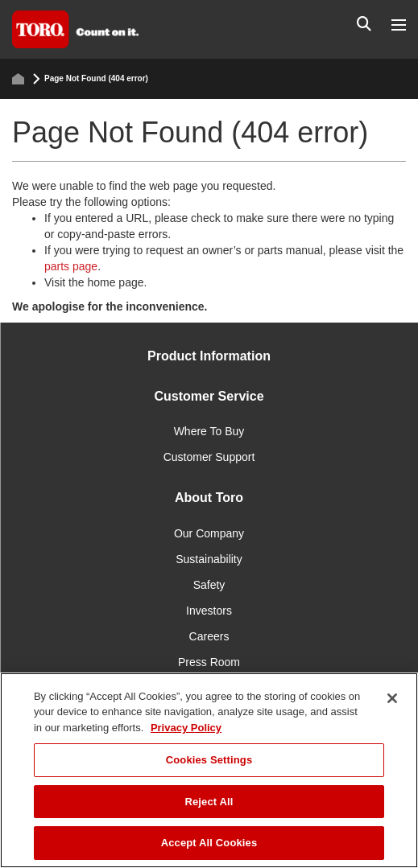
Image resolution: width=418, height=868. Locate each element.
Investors (209, 611)
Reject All (209, 802)
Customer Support (209, 457)
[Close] (392, 698)
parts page (71, 266)
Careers (209, 636)
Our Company (209, 533)
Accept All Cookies (209, 843)
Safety (209, 585)
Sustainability (209, 559)
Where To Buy (209, 431)
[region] (209, 770)
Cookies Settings (209, 760)
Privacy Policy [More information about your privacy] (186, 728)
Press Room (209, 662)
